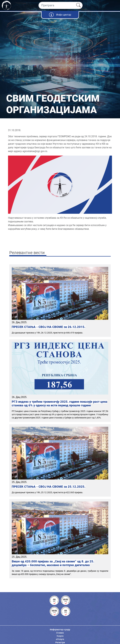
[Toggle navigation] (115, 5)
